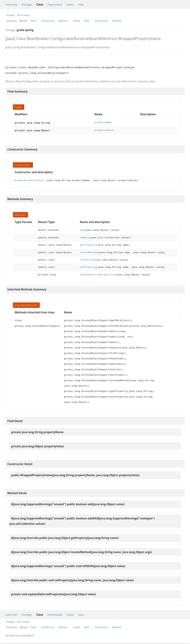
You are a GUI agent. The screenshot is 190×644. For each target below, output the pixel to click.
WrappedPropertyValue (29, 180)
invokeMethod (89, 252)
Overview (11, 4)
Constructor (48, 21)
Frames (10, 15)
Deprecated (55, 4)
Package (27, 4)
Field (33, 21)
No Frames (23, 15)
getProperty (88, 244)
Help (81, 4)
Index (70, 4)
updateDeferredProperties (97, 274)
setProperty (88, 267)
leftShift (86, 259)
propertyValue (104, 130)
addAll (84, 237)
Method (63, 21)
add (82, 229)
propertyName (103, 123)
